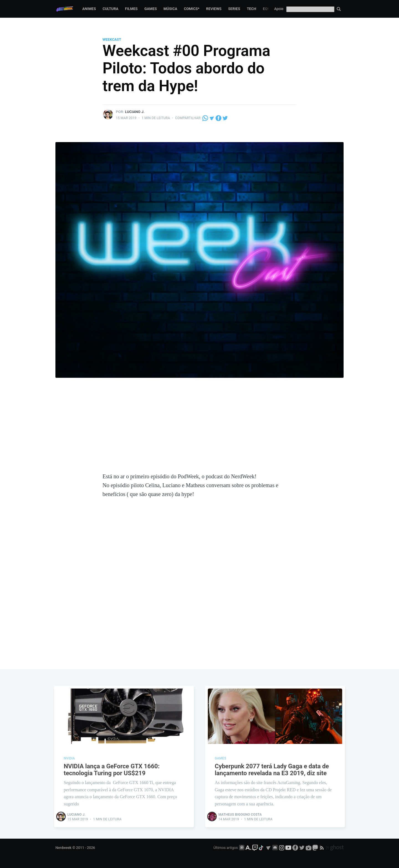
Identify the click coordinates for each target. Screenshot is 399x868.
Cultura (110, 9)
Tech (252, 9)
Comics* (192, 9)
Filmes (131, 9)
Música (170, 9)
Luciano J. (135, 112)
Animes (89, 9)
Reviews (214, 9)
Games (151, 9)
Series (234, 9)
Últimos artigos (226, 848)
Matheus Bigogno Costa (240, 815)
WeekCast (112, 39)
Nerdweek (63, 848)
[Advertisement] (199, 430)
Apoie (279, 9)
